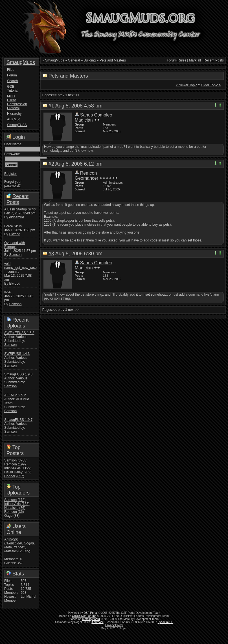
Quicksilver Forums (84, 616)
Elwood (15, 234)
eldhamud (17, 217)
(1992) (23, 464)
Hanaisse (11, 508)
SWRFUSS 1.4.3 (17, 354)
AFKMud (14, 119)
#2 (51, 164)
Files (11, 70)
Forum (12, 75)
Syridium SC (166, 622)
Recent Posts (17, 199)
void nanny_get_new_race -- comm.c (20, 268)
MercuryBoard (91, 619)
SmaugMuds (21, 62)
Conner (10, 476)
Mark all (195, 60)
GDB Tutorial (13, 89)
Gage (8, 516)
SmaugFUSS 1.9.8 (18, 374)
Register (11, 174)
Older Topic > (211, 85)
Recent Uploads (17, 323)
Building (90, 60)
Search (12, 81)
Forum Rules (177, 60)
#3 (51, 254)
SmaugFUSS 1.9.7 (18, 420)
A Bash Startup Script (20, 209)
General (74, 60)
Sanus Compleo (96, 115)
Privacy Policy (114, 625)
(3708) (22, 460)
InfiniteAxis (12, 468)
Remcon (11, 464)
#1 (51, 106)
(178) (21, 500)
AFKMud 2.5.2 (15, 395)
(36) (22, 508)
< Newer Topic (187, 85)
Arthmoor (97, 622)
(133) (25, 504)
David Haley (13, 472)
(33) (17, 516)
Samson (15, 255)
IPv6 (8, 292)
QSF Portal (90, 613)
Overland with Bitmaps (15, 245)
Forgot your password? (13, 184)
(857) (20, 476)
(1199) (26, 468)
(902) (27, 472)
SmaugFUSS (15, 125)
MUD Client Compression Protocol (15, 102)
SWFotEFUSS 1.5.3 (19, 333)
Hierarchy (14, 114)
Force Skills (13, 226)
